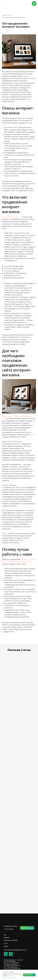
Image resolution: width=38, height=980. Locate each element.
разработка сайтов (11, 940)
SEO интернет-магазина (11, 217)
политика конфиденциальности (15, 950)
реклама (7, 938)
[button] (27, 928)
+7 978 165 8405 (9, 929)
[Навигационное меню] (34, 3)
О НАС (6, 943)
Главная (4, 15)
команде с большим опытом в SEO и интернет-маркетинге (19, 561)
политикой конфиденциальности (9, 977)
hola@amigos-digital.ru (11, 926)
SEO (5, 935)
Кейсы (6, 946)
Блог (10, 15)
